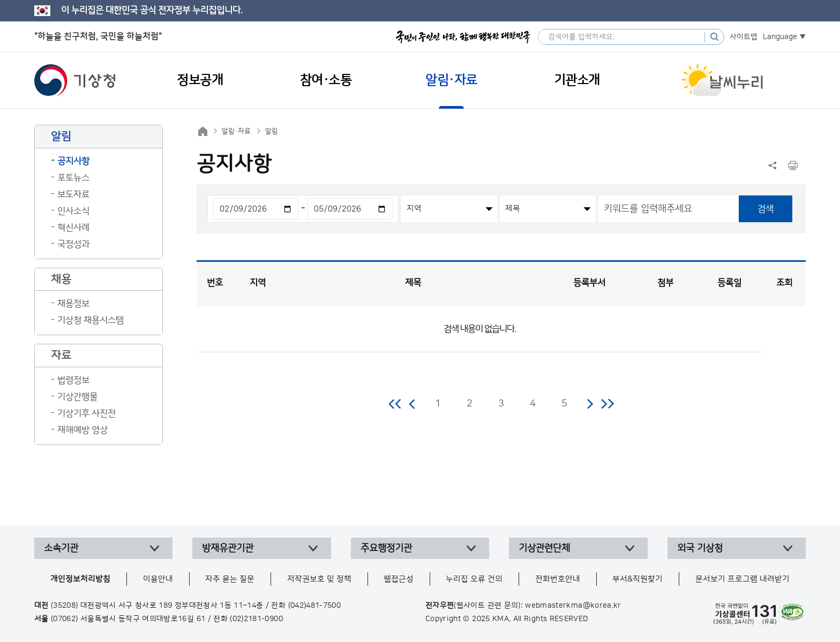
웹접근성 (399, 579)
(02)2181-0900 (256, 619)
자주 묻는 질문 (230, 579)
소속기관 (61, 548)
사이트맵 (744, 37)
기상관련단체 (544, 548)
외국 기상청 (700, 548)
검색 (766, 209)
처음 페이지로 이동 (396, 404)
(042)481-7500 (315, 606)
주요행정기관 (386, 548)
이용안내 (158, 579)
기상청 (75, 80)
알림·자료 (236, 131)
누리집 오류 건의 (474, 579)
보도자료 (73, 194)
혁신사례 (73, 228)
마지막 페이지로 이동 (607, 404)
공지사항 (73, 161)
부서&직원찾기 (637, 579)
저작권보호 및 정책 (319, 579)
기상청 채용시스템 (91, 320)
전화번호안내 (558, 579)
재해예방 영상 (82, 430)
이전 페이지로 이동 (412, 404)
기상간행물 (77, 397)
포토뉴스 (73, 178)
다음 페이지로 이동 (590, 404)
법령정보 (73, 380)
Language (780, 37)
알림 (272, 131)
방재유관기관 (228, 548)
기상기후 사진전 (87, 413)
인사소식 (73, 211)
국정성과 (73, 244)
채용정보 (73, 304)
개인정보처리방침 (80, 579)
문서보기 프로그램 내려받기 (742, 579)
